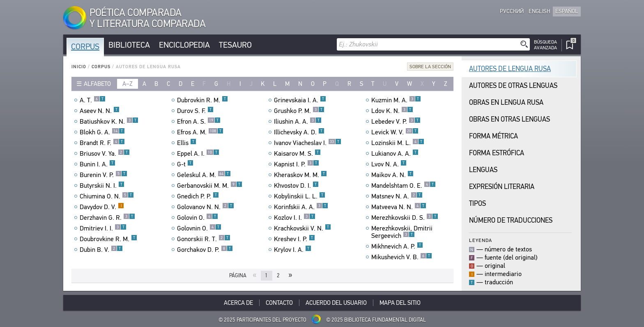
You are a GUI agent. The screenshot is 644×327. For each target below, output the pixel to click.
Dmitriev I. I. (103, 228)
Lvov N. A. (389, 164)
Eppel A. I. (198, 154)
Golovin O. (198, 218)
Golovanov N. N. (206, 207)
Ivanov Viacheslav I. (308, 143)
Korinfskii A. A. (301, 207)
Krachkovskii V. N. (302, 228)
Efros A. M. (200, 132)
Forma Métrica (493, 136)
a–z (128, 84)
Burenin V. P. (103, 175)
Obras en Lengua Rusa (506, 102)
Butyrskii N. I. (102, 186)
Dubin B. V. (101, 250)
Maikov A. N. (392, 175)
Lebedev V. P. (396, 122)
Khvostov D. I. (296, 186)
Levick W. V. (395, 132)
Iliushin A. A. (298, 122)
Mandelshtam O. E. (404, 186)
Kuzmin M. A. (396, 100)
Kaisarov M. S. (297, 154)
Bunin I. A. (98, 164)
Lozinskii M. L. (398, 143)
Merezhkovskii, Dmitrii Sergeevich (402, 232)
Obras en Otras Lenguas (509, 119)
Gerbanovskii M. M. (210, 186)
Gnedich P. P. (198, 196)
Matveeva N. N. (399, 207)
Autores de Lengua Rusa (510, 69)
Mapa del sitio (400, 303)
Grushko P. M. (299, 111)
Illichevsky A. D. (299, 132)
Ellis (187, 143)
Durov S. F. (195, 111)
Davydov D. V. (102, 207)
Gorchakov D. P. (205, 250)
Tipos (477, 204)
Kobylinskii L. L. (300, 196)
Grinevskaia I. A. (300, 100)
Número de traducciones (511, 220)
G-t (185, 164)
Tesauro (235, 45)
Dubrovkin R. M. (202, 100)
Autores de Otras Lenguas (513, 86)
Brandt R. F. (102, 143)
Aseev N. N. (100, 111)
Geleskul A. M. (204, 175)
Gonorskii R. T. (204, 239)
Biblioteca (129, 45)
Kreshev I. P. (294, 239)
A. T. (93, 100)
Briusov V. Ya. (105, 154)
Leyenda (481, 240)
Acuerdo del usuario (336, 303)
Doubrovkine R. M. (108, 239)
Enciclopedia (184, 45)
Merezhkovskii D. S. (405, 218)
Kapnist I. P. (297, 164)
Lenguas (483, 170)
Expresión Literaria (502, 187)
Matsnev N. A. (397, 196)
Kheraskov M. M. (300, 175)
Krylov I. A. (293, 250)
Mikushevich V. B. (402, 257)
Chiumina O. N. (107, 196)
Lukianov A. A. (395, 154)
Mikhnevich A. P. (397, 246)
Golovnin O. (199, 228)
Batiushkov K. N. (109, 122)
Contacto (279, 303)
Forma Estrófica (497, 153)
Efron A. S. (199, 122)
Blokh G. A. (102, 132)
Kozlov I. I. (295, 218)
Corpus (85, 47)
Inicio (79, 67)
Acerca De (238, 303)
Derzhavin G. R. (107, 218)
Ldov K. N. (392, 111)
